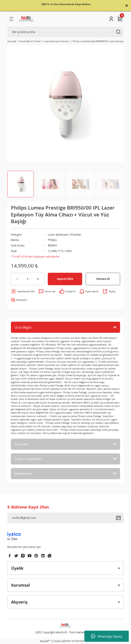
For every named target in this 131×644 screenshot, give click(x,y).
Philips (52, 240)
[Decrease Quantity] (17, 279)
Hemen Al (103, 279)
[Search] (65, 32)
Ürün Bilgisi (23, 327)
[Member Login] (111, 19)
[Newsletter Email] (65, 518)
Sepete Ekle (65, 279)
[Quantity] (28, 279)
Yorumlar (21, 444)
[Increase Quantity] (38, 279)
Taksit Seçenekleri (28, 459)
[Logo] (26, 19)
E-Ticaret (57, 641)
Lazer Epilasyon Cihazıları (65, 234)
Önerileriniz (23, 473)
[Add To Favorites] (23, 291)
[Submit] (120, 518)
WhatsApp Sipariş (107, 636)
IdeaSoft (45, 641)
